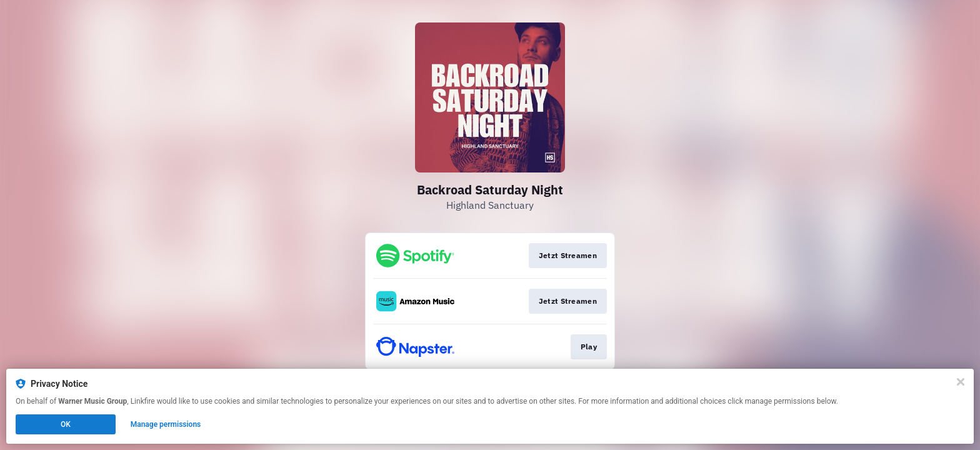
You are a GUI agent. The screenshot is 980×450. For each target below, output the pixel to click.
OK (66, 424)
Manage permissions (166, 424)
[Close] (961, 382)
